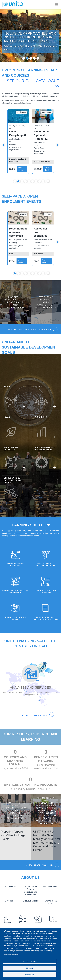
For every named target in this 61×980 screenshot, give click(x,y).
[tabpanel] (18, 142)
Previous (5, 811)
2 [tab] (27, 59)
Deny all (30, 968)
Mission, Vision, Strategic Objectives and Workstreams (30, 891)
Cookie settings (30, 961)
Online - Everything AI (42, 134)
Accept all (30, 975)
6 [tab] (33, 182)
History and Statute (51, 887)
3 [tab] (31, 59)
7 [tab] (36, 182)
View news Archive (40, 865)
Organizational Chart (51, 902)
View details (21, 169)
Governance (10, 901)
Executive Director (31, 901)
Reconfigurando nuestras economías (18, 232)
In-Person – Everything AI (18, 134)
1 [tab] (24, 59)
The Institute (10, 887)
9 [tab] (43, 182)
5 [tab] (38, 59)
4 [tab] (34, 59)
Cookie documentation (12, 954)
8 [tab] (40, 182)
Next (57, 145)
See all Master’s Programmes (29, 330)
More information (35, 715)
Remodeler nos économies (41, 232)
